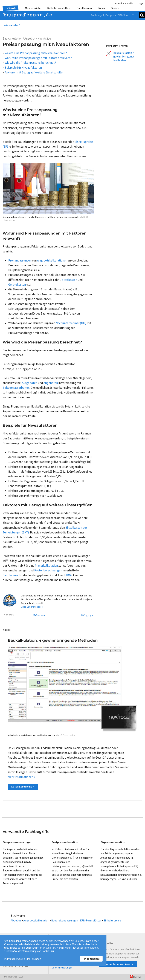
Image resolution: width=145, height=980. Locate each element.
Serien (115, 8)
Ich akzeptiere (91, 959)
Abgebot (16, 920)
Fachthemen (84, 8)
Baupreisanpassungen (65, 920)
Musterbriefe (33, 8)
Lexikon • (7, 25)
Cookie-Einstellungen (62, 968)
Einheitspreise (112, 920)
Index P (16, 25)
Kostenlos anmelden (124, 3)
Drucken (39, 615)
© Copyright (87, 615)
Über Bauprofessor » (32, 607)
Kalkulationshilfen (59, 8)
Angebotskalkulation (36, 920)
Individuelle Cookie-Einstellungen (23, 959)
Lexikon (11, 8)
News (102, 8)
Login (141, 3)
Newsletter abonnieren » (118, 964)
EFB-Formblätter (91, 920)
